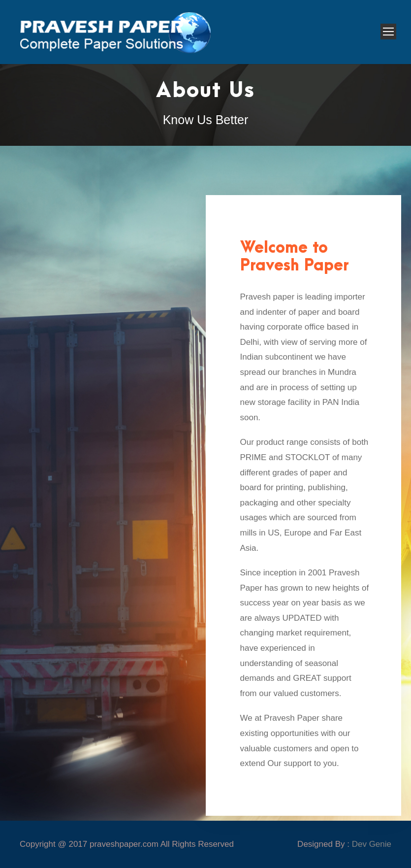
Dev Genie (372, 844)
